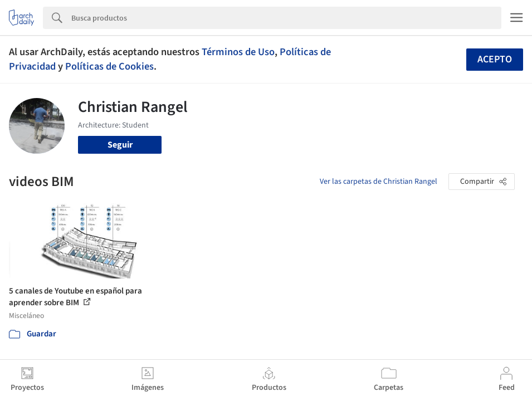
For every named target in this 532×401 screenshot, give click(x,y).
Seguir (120, 145)
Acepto (495, 59)
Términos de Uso (238, 52)
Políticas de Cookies (109, 66)
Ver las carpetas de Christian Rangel (379, 182)
